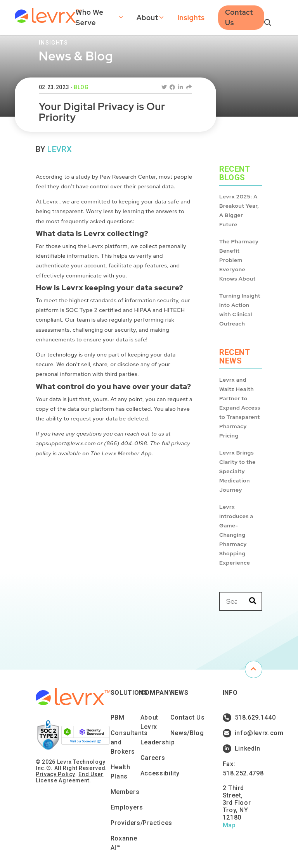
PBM (118, 717)
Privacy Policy (55, 774)
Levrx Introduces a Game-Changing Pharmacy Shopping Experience (236, 535)
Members (125, 792)
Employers (127, 807)
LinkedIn (241, 749)
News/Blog (187, 733)
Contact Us (239, 17)
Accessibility (160, 773)
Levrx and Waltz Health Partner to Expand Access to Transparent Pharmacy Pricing (240, 408)
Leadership (158, 742)
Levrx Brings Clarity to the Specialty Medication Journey (237, 471)
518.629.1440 (241, 718)
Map (229, 825)
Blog (81, 87)
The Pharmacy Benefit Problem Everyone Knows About (239, 260)
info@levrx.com (241, 733)
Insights (191, 18)
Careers (153, 758)
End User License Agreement (69, 777)
